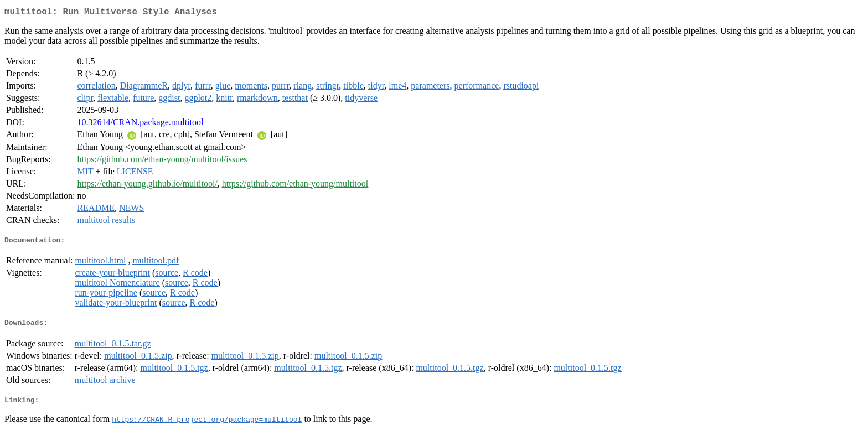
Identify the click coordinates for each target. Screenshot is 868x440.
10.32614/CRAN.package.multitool (140, 124)
